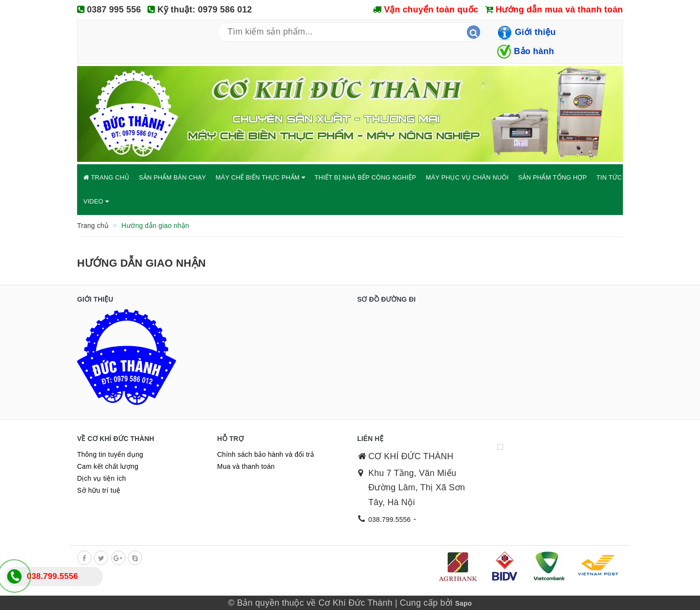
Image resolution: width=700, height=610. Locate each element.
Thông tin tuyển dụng (110, 454)
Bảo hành (534, 51)
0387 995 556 (114, 10)
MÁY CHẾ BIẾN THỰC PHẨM (260, 177)
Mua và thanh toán (246, 466)
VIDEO (96, 201)
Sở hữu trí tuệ (99, 490)
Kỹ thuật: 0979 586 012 (205, 10)
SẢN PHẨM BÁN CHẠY (172, 177)
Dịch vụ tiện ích (102, 478)
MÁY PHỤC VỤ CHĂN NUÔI (467, 177)
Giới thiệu (535, 32)
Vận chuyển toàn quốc (431, 10)
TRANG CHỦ (106, 177)
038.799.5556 (390, 520)
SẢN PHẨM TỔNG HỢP (552, 177)
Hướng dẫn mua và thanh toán (559, 10)
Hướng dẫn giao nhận (141, 263)
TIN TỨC (612, 177)
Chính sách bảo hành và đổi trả (266, 454)
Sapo (463, 603)
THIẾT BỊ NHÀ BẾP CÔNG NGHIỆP (365, 177)
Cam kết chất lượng (108, 466)
